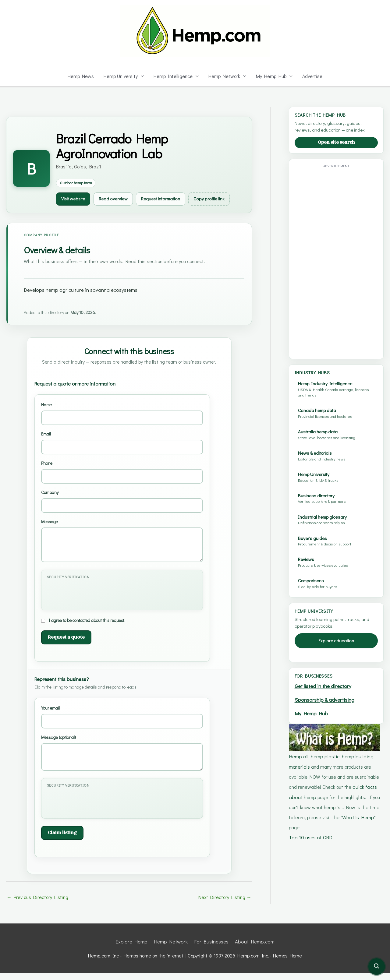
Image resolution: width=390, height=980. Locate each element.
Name (122, 421)
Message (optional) (122, 760)
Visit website (75, 199)
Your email (122, 724)
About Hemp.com (253, 948)
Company (122, 509)
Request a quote (64, 645)
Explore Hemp (134, 948)
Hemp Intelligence (173, 76)
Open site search (336, 142)
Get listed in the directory (324, 686)
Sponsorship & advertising (326, 699)
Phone (122, 479)
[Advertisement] (336, 261)
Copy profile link (221, 199)
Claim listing (61, 840)
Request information (169, 199)
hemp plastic (324, 754)
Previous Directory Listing (37, 904)
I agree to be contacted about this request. (88, 628)
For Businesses (211, 948)
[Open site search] (377, 967)
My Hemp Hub (272, 76)
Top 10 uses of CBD (310, 832)
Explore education (336, 640)
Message (122, 548)
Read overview (117, 199)
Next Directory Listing (225, 904)
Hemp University (120, 76)
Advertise (314, 76)
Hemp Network (225, 76)
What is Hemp (358, 813)
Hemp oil (298, 754)
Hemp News (79, 76)
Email (122, 451)
